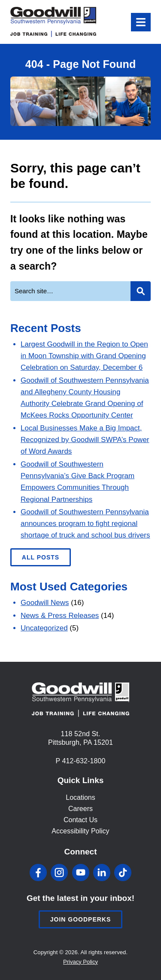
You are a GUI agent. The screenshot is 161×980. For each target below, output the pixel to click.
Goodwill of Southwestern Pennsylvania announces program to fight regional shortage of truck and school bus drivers (85, 524)
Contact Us (80, 820)
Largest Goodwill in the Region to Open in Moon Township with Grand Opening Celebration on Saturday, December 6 (84, 356)
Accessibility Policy (80, 831)
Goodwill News (45, 603)
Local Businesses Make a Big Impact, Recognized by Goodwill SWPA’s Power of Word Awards (85, 440)
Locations (80, 797)
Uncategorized (44, 628)
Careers (80, 809)
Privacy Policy (80, 962)
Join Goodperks (81, 919)
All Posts (41, 557)
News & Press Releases (60, 616)
